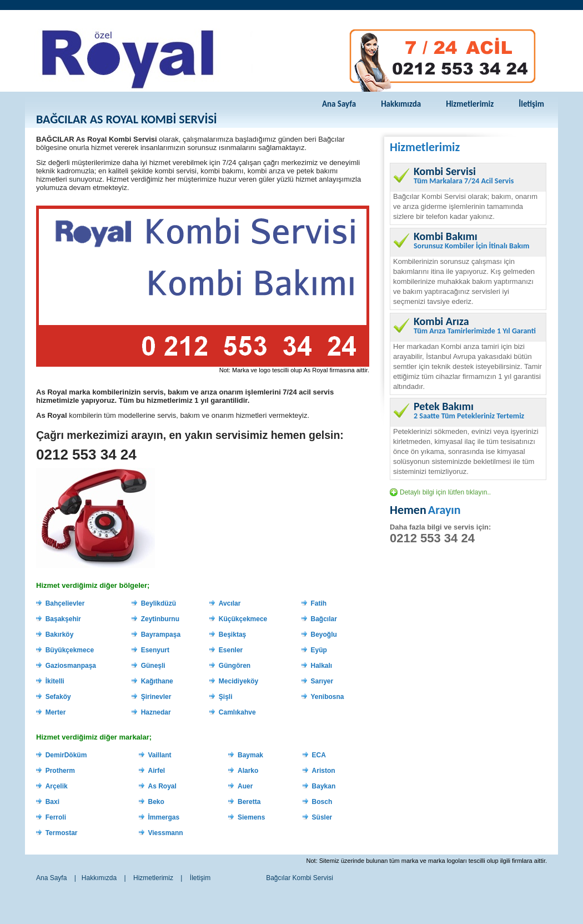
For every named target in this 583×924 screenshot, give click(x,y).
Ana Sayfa (339, 104)
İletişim (531, 104)
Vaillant (159, 755)
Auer (245, 786)
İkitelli (55, 681)
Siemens (251, 817)
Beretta (249, 802)
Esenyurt (155, 650)
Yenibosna (328, 697)
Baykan (324, 786)
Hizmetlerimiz (470, 104)
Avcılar (230, 603)
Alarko (248, 771)
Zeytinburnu (160, 619)
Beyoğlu (324, 635)
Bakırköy (60, 635)
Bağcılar (324, 619)
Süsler (322, 817)
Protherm (60, 771)
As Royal (162, 786)
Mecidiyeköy (238, 681)
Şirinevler (156, 697)
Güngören (235, 666)
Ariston (324, 771)
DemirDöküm (66, 755)
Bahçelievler (65, 603)
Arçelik (57, 786)
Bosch (322, 802)
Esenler (231, 650)
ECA (319, 755)
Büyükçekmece (70, 650)
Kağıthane (157, 681)
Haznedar (156, 712)
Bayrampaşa (161, 635)
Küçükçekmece (243, 619)
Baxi (52, 802)
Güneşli (153, 666)
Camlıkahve (237, 712)
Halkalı (322, 666)
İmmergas (164, 817)
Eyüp (319, 650)
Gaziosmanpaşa (71, 666)
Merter (56, 712)
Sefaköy (58, 697)
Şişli (226, 697)
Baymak (250, 755)
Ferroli (56, 817)
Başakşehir (63, 619)
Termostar (62, 833)
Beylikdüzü (159, 603)
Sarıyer (322, 681)
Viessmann (165, 833)
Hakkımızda (401, 104)
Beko (156, 802)
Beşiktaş (232, 635)
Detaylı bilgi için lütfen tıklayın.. (445, 492)
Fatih (319, 603)
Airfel (156, 771)
